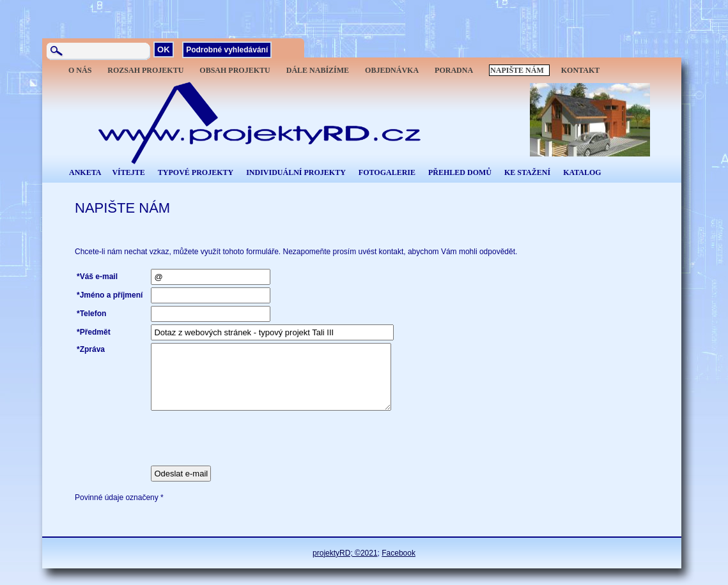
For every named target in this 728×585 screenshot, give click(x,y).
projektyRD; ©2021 (345, 553)
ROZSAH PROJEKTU (145, 70)
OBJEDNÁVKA (392, 70)
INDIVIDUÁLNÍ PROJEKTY (296, 172)
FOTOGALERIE (387, 172)
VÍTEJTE (128, 172)
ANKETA (85, 172)
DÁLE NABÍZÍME (318, 70)
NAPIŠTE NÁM (517, 70)
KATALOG (582, 172)
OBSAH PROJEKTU (235, 70)
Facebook (399, 553)
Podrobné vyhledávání (227, 50)
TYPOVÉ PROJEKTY (196, 172)
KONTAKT (580, 70)
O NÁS (80, 70)
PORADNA (454, 70)
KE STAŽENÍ (527, 172)
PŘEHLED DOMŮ (460, 172)
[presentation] (248, 438)
